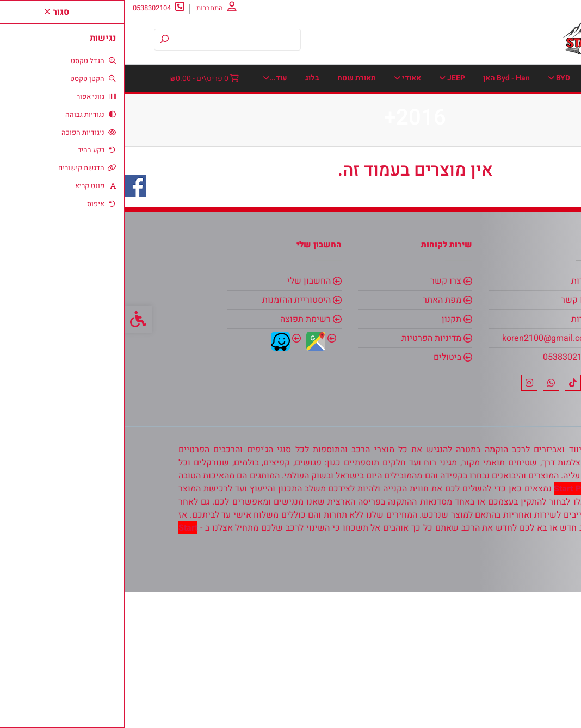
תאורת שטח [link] (394, 214)
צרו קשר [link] (505, 8)
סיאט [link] (412, 187)
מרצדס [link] (318, 160)
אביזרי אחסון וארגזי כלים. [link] (210, 78)
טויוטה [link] (220, 105)
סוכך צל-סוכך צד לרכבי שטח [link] (489, 187)
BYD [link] (434, 78)
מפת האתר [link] (317, 437)
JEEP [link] (327, 78)
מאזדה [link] (361, 132)
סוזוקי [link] (184, 160)
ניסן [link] (275, 160)
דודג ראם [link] (312, 105)
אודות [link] (538, 8)
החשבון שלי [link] (184, 418)
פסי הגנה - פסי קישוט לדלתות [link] (181, 187)
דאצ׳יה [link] (356, 105)
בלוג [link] (350, 214)
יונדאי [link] (521, 132)
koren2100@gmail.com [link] (422, 475)
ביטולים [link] (323, 494)
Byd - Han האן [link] (382, 78)
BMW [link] (477, 78)
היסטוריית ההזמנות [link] (172, 437)
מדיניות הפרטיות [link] (307, 475)
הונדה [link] (266, 105)
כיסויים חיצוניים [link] (463, 132)
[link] (557, 704)
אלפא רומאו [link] (409, 105)
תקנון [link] (327, 456)
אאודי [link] (283, 78)
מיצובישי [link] (229, 132)
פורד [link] (260, 187)
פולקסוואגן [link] (311, 187)
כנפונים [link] (406, 132)
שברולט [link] (518, 214)
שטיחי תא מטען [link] (457, 214)
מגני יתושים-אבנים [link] (297, 132)
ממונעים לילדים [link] (166, 132)
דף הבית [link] (521, 78)
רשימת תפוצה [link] (181, 456)
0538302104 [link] (443, 494)
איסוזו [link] (464, 105)
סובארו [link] (231, 160)
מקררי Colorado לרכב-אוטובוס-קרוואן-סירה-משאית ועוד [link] (443, 160)
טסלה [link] (173, 105)
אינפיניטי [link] (516, 105)
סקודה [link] (366, 187)
